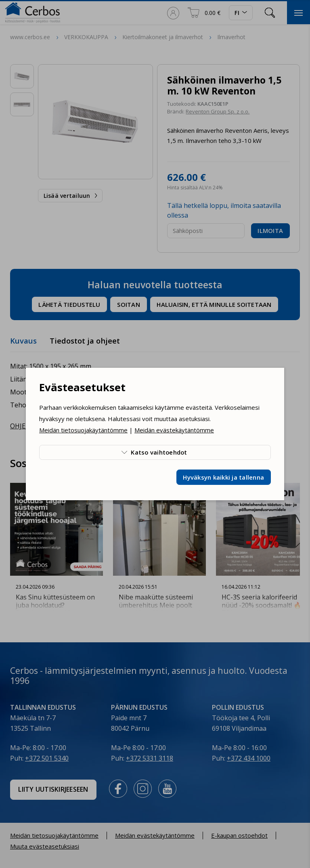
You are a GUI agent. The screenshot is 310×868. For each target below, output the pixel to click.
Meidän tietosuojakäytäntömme (83, 430)
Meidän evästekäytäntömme (174, 430)
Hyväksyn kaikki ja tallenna (223, 477)
